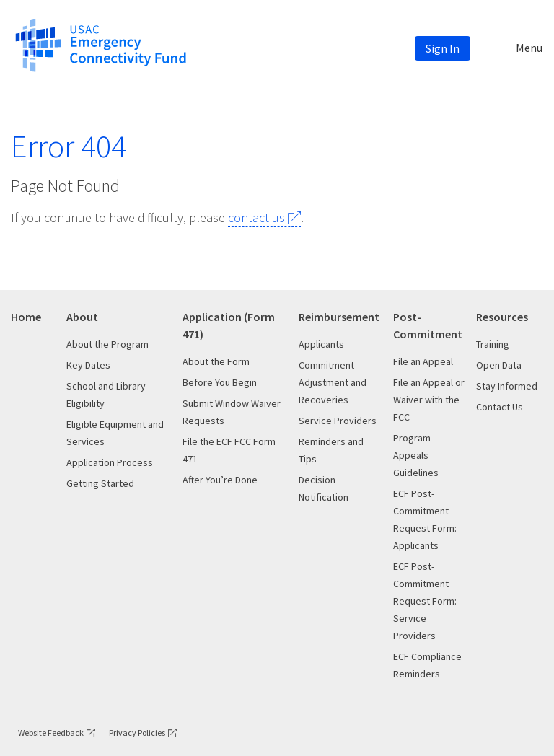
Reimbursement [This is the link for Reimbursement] (339, 317)
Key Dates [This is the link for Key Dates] (88, 365)
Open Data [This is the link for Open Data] (499, 365)
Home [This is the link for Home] (26, 317)
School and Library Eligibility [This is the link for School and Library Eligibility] (106, 395)
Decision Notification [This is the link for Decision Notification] (324, 488)
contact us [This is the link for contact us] (256, 217)
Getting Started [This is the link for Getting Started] (100, 483)
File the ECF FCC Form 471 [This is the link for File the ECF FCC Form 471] (229, 450)
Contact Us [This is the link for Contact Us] (500, 407)
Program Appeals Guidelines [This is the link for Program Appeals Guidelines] (416, 455)
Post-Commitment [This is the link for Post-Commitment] (428, 325)
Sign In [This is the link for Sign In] (443, 48)
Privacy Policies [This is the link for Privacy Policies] (137, 733)
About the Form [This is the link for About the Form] (216, 361)
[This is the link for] (101, 44)
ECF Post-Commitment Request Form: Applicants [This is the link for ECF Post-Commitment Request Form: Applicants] (425, 519)
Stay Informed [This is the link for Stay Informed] (507, 386)
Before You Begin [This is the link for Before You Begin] (220, 382)
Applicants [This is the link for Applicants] (321, 344)
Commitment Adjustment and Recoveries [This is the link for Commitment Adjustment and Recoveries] (333, 382)
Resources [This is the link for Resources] (502, 317)
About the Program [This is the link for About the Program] (107, 344)
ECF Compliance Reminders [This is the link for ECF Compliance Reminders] (427, 665)
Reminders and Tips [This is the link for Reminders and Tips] (331, 450)
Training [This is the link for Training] (493, 344)
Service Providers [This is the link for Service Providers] (338, 421)
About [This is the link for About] (82, 317)
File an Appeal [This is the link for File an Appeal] (423, 361)
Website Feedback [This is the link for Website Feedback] (51, 733)
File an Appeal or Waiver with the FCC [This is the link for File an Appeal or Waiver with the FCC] (429, 400)
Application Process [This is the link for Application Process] (110, 462)
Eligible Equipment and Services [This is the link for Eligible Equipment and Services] (115, 433)
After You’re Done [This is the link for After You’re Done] (220, 480)
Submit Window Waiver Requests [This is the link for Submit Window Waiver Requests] (232, 412)
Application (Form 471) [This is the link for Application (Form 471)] (229, 325)
